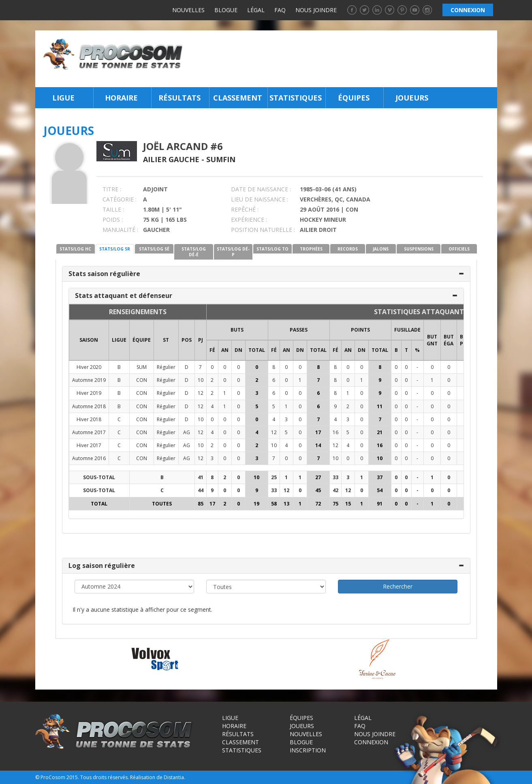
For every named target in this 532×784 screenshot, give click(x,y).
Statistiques (296, 98)
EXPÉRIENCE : (249, 220)
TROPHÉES (311, 249)
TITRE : (112, 189)
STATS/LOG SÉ (154, 249)
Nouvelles (188, 10)
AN (225, 350)
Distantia (174, 777)
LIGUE (119, 340)
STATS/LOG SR (115, 249)
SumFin (221, 159)
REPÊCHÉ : (245, 209)
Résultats (179, 98)
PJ (201, 340)
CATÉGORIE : (120, 199)
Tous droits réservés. (105, 777)
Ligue (63, 98)
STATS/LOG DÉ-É (194, 252)
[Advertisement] (342, 59)
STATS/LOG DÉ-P (233, 252)
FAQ (280, 10)
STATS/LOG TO (272, 249)
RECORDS (348, 249)
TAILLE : (113, 209)
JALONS (381, 249)
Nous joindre (316, 10)
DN (238, 350)
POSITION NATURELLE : (263, 230)
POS (187, 340)
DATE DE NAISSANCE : (261, 189)
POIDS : (113, 220)
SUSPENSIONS (419, 249)
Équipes (354, 98)
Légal (256, 10)
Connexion (371, 742)
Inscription (308, 750)
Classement (238, 98)
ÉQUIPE (142, 340)
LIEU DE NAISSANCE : (260, 199)
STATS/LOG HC (75, 249)
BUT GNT (432, 340)
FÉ (212, 350)
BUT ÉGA (449, 340)
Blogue (226, 10)
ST (166, 340)
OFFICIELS (459, 249)
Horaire (121, 98)
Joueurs (412, 98)
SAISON (89, 340)
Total (257, 350)
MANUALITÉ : (120, 230)
